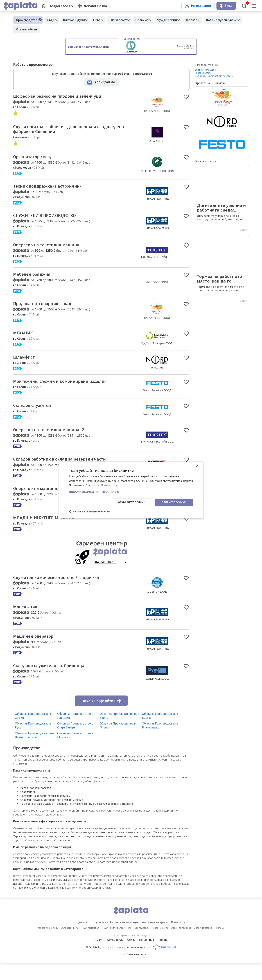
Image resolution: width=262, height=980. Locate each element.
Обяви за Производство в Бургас (160, 732)
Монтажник (27, 622)
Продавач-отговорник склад (47, 308)
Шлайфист (26, 363)
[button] (131, 492)
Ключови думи (77, 20)
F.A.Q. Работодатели (114, 945)
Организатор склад (36, 159)
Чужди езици (177, 20)
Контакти (184, 939)
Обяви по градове (181, 945)
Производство (27, 20)
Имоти (97, 956)
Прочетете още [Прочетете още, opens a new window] (111, 485)
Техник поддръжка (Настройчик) (52, 188)
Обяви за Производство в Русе (33, 742)
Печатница (148, 956)
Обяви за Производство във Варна (119, 732)
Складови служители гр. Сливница (54, 682)
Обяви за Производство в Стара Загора (75, 742)
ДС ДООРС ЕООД (157, 286)
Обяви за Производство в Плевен (118, 742)
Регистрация (198, 6)
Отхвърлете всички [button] (129, 502)
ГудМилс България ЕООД (157, 348)
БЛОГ (76, 945)
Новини (165, 956)
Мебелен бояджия (35, 278)
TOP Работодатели (138, 945)
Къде (52, 20)
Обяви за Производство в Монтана (75, 752)
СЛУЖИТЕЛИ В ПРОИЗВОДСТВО (50, 218)
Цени (75, 939)
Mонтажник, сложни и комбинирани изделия (67, 387)
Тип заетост (124, 20)
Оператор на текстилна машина (51, 248)
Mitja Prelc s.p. (157, 142)
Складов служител (35, 412)
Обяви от (150, 20)
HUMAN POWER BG (157, 201)
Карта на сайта (160, 945)
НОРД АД (157, 373)
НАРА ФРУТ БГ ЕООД (157, 111)
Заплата (203, 20)
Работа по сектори (48, 945)
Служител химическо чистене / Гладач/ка (63, 592)
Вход (226, 6)
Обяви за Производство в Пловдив (75, 732)
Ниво (101, 20)
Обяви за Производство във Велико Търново (35, 752)
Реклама (220, 945)
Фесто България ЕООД (157, 396)
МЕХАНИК (25, 338)
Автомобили (114, 956)
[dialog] (131, 490)
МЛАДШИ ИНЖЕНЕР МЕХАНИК (49, 532)
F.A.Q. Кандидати (91, 945)
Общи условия (93, 939)
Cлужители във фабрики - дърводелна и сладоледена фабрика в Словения (61, 130)
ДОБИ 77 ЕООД (157, 606)
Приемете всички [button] (173, 502)
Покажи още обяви (101, 717)
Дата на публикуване (32, 29)
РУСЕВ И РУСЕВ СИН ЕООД (157, 173)
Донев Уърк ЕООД (157, 695)
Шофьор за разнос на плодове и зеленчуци (64, 96)
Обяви (131, 956)
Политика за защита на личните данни (141, 939)
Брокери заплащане (206, 70)
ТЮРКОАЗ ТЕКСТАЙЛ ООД (157, 260)
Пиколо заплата (203, 73)
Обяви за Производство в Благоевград (160, 742)
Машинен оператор (36, 652)
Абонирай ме (105, 82)
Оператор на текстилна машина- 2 (54, 437)
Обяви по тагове (203, 945)
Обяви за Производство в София (33, 732)
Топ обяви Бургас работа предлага (214, 76)
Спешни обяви (68, 29)
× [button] (197, 465)
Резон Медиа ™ (138, 971)
